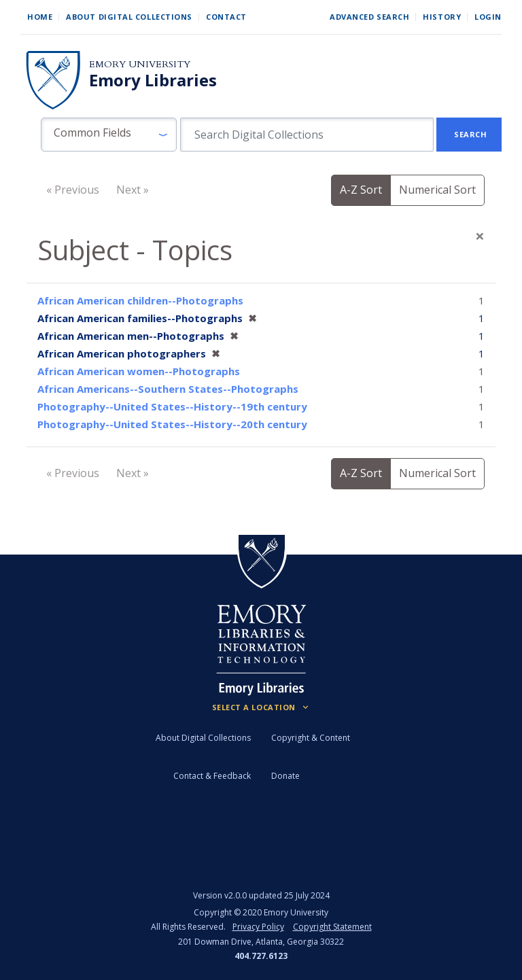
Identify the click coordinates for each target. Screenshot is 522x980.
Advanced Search (369, 17)
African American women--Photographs (139, 371)
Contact (226, 17)
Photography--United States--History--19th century (172, 406)
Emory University (140, 64)
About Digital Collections (129, 17)
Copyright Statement (332, 927)
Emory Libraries (153, 80)
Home (40, 17)
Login (488, 17)
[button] (109, 135)
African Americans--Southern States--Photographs (168, 389)
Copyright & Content (311, 738)
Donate (285, 776)
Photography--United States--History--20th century (172, 424)
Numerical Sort (437, 190)
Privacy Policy (258, 927)
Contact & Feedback (212, 776)
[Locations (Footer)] (261, 707)
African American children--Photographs (140, 300)
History (442, 17)
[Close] (480, 236)
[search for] (307, 135)
